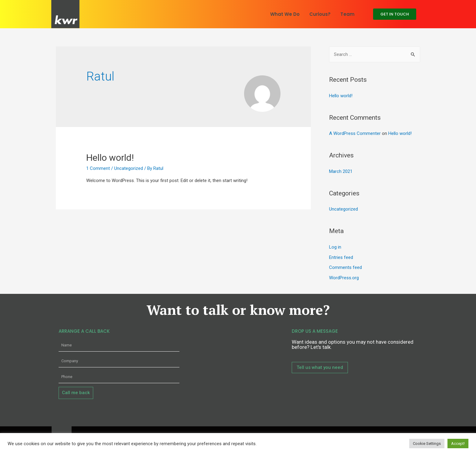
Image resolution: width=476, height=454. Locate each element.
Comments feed (345, 267)
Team (347, 14)
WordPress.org (344, 278)
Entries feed (341, 257)
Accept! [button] (458, 444)
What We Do (285, 14)
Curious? (320, 14)
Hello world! (110, 158)
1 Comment (98, 168)
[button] (395, 14)
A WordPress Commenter (355, 133)
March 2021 (341, 171)
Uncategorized (129, 168)
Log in (335, 247)
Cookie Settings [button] (427, 444)
